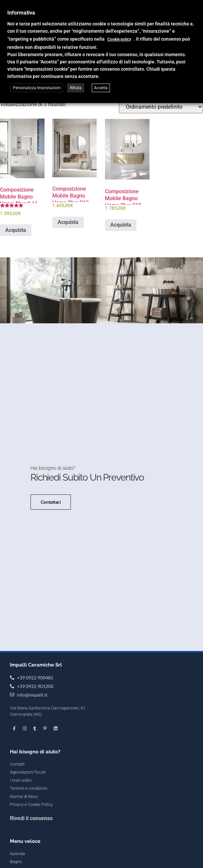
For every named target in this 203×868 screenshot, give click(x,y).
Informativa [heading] (21, 13)
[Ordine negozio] (161, 107)
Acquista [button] (16, 230)
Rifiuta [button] (76, 88)
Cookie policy (119, 39)
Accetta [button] (101, 88)
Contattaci (51, 533)
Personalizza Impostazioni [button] (37, 88)
